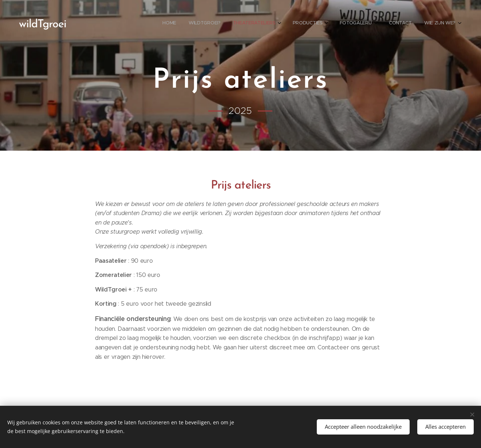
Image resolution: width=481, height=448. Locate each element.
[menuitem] (367, 24)
